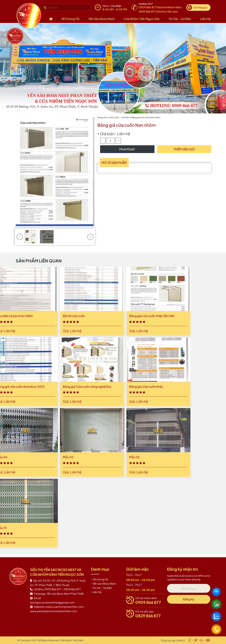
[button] (211, 70)
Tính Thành (78, 640)
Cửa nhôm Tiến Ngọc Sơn (142, 19)
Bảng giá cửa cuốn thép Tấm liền (33, 316)
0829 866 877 (148, 616)
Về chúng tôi (70, 19)
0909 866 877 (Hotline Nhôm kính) (160, 7)
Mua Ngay (127, 149)
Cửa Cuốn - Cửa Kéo (119, 117)
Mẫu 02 (16, 457)
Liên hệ (205, 19)
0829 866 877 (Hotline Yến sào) (158, 11)
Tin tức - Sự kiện (180, 19)
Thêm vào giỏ (184, 149)
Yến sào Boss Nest (102, 19)
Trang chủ (102, 117)
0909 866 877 (148, 602)
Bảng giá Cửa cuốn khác (27, 387)
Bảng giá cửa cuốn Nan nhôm (146, 117)
